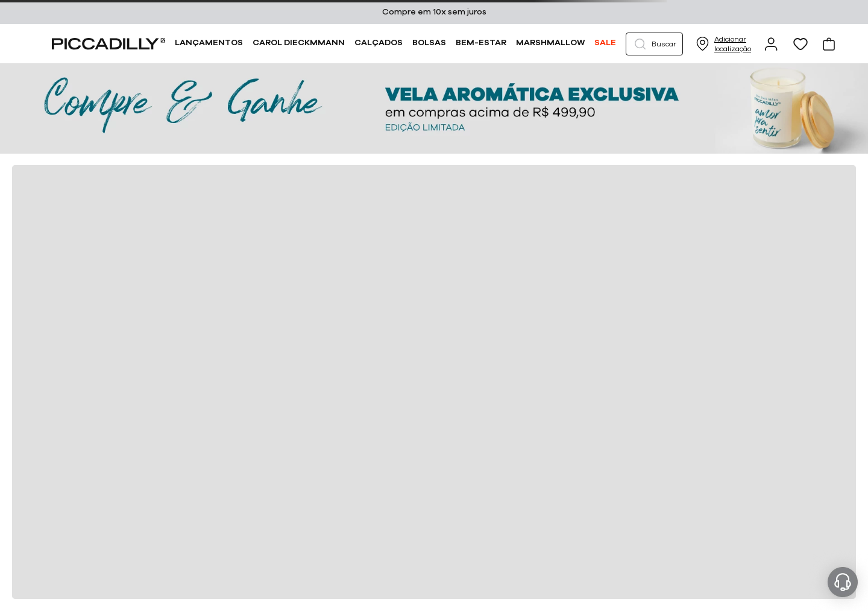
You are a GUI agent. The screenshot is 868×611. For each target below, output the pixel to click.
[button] (654, 44)
